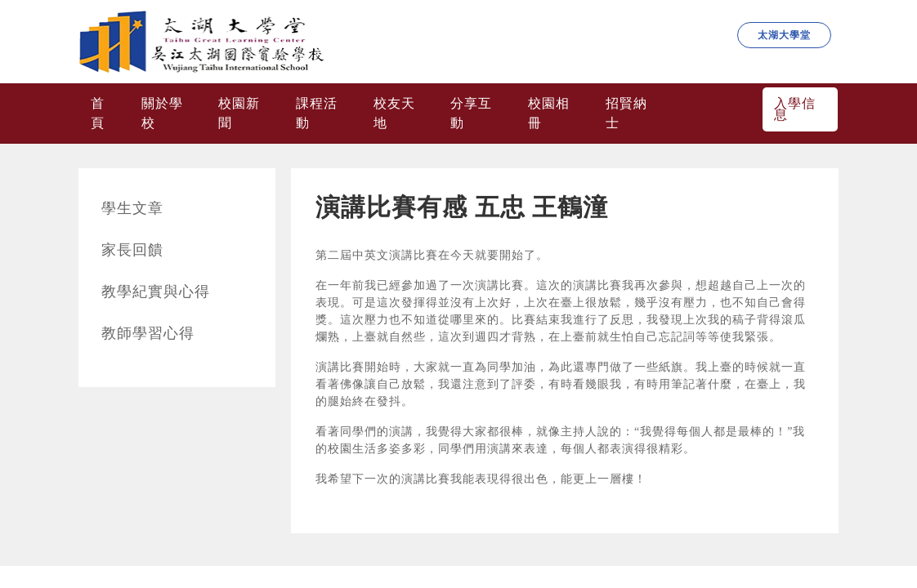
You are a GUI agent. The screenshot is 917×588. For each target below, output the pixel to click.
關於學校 (162, 113)
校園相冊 (549, 113)
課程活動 (317, 113)
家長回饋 (132, 250)
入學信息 (795, 109)
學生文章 (132, 208)
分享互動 (471, 113)
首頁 (98, 113)
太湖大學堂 (784, 35)
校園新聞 (239, 113)
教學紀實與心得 (156, 292)
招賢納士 (626, 113)
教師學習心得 (148, 333)
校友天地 (394, 113)
